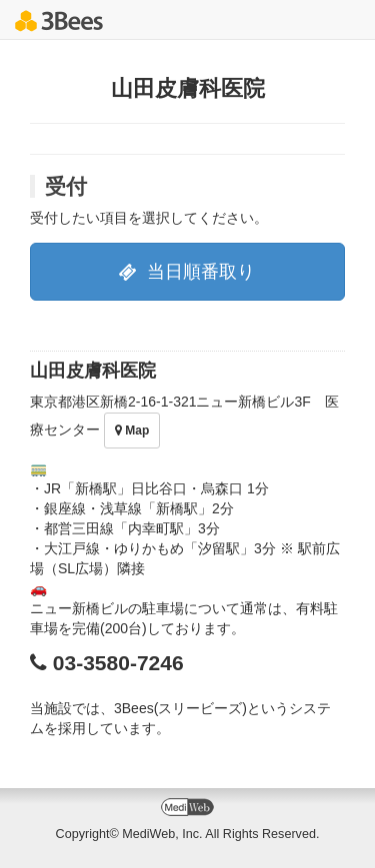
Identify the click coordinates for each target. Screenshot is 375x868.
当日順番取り (187, 272)
